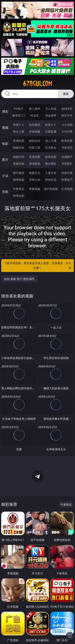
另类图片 (67, 164)
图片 (5, 160)
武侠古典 (67, 173)
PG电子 (18, 109)
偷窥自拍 (19, 157)
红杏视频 (67, 189)
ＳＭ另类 (67, 131)
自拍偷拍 (35, 125)
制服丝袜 (19, 148)
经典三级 (35, 148)
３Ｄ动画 (67, 125)
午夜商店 (19, 189)
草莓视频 (35, 189)
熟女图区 (51, 164)
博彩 (5, 112)
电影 (5, 144)
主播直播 (51, 131)
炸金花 (35, 115)
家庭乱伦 (35, 173)
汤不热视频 (51, 189)
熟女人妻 (19, 131)
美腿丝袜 (19, 164)
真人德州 (35, 109)
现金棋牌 (51, 115)
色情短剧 (19, 196)
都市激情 (19, 173)
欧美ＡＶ (51, 125)
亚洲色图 (35, 157)
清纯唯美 (35, 164)
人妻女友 (51, 173)
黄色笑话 (51, 180)
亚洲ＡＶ (19, 125)
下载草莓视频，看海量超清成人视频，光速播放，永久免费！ (38, 266)
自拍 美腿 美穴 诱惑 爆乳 (19, 279)
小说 (5, 176)
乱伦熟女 (51, 148)
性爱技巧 (67, 180)
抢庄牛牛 (67, 115)
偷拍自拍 (35, 141)
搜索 (66, 94)
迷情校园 (19, 180)
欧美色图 (51, 157)
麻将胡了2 (19, 115)
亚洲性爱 (19, 141)
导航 (5, 192)
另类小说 (35, 180)
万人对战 (51, 109)
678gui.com (38, 84)
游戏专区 (67, 109)
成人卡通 (51, 141)
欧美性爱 (67, 141)
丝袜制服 (35, 131)
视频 (5, 128)
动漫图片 (67, 157)
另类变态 (67, 148)
